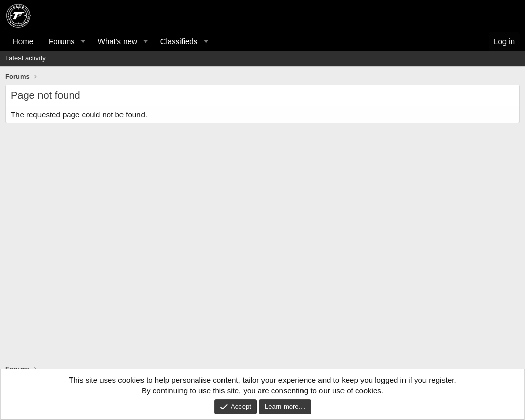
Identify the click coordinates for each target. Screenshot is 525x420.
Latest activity (25, 58)
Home (23, 41)
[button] (83, 41)
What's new (118, 41)
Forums (62, 41)
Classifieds (179, 41)
